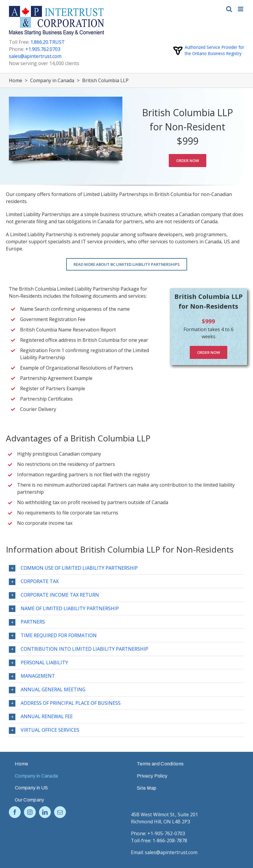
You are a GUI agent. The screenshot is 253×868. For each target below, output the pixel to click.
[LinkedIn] (45, 812)
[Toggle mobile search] (229, 9)
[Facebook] (15, 812)
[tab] (126, 568)
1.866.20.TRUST (48, 42)
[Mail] (60, 812)
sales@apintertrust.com (35, 56)
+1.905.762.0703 (43, 49)
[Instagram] (30, 812)
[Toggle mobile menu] (241, 9)
